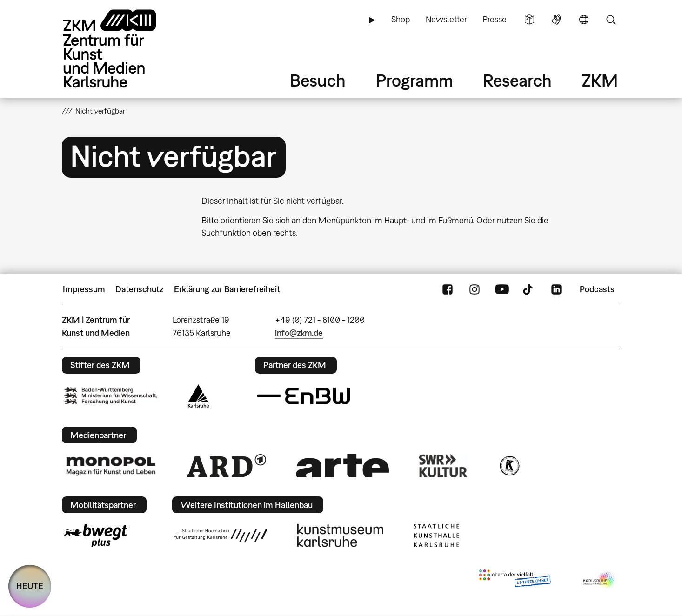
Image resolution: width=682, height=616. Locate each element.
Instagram (475, 289)
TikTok (529, 289)
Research (517, 80)
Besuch (318, 80)
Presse (495, 19)
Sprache (584, 20)
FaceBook (448, 289)
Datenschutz (139, 289)
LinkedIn (556, 289)
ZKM (600, 80)
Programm (415, 80)
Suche (611, 20)
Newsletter (446, 19)
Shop (401, 19)
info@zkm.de (299, 333)
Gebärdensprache (556, 20)
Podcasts (597, 289)
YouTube (502, 289)
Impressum (84, 289)
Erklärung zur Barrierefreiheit (227, 289)
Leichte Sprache (529, 20)
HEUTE (30, 586)
